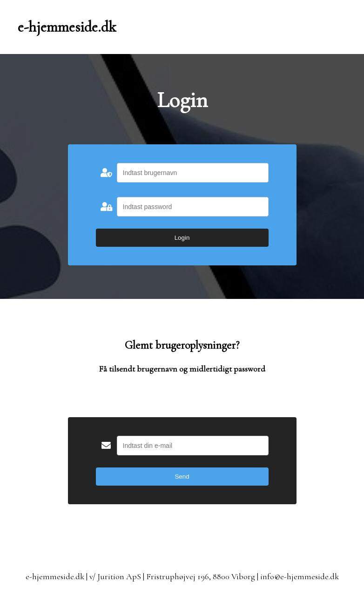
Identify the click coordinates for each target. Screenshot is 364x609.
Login (182, 238)
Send (182, 477)
